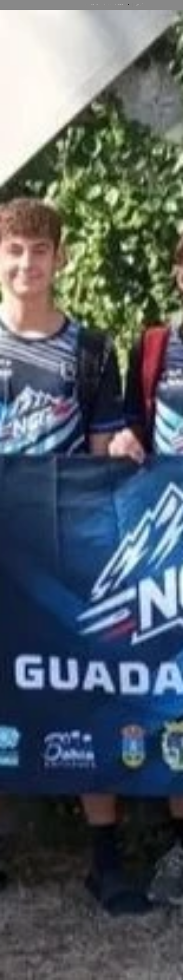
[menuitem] (91, 5)
